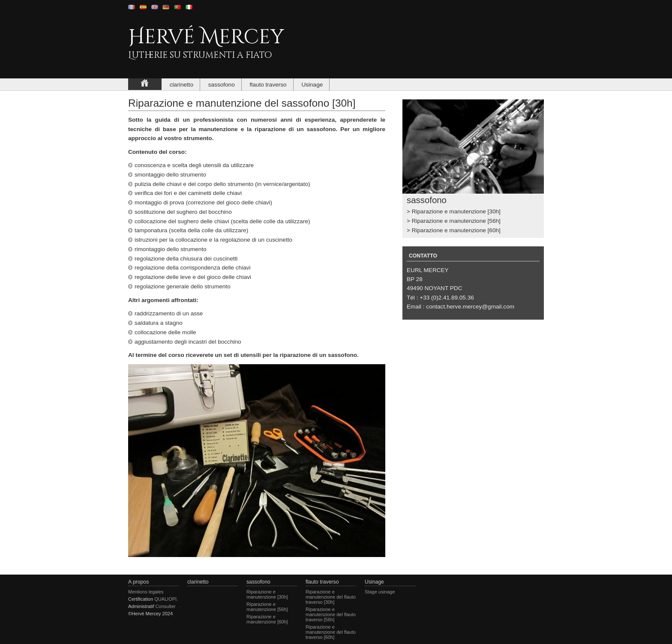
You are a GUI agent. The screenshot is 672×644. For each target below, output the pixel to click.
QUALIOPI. (166, 599)
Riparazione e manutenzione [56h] (456, 221)
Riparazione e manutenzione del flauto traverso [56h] (331, 614)
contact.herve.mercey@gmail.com (470, 307)
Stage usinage (380, 592)
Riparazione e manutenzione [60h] (456, 230)
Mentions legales (146, 592)
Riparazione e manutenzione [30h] (456, 211)
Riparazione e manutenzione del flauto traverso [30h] (331, 597)
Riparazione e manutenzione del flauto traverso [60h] (331, 632)
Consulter (166, 606)
